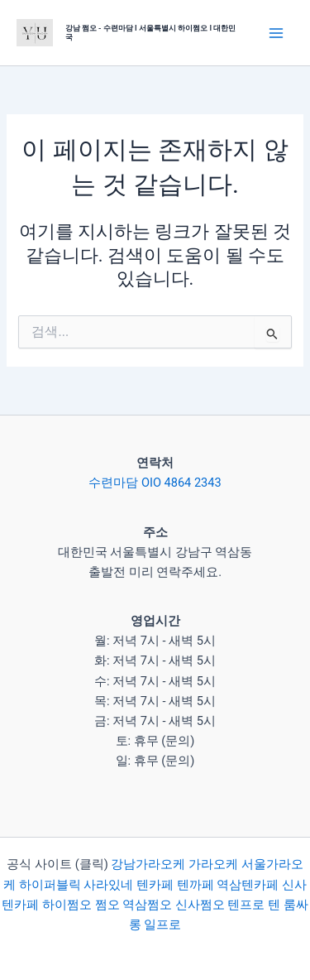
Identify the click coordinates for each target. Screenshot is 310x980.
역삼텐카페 (248, 885)
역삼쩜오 (147, 905)
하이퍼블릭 (48, 885)
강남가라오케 (148, 864)
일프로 (162, 925)
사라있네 (108, 885)
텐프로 (246, 905)
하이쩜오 (67, 905)
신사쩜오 (200, 905)
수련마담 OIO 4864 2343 (155, 483)
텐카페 (155, 885)
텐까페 (196, 885)
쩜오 (107, 905)
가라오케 (213, 864)
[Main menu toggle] (276, 33)
